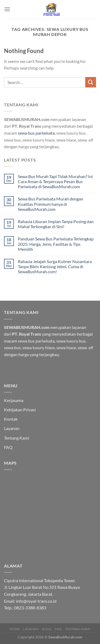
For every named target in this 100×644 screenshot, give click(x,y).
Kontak (11, 419)
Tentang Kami (17, 438)
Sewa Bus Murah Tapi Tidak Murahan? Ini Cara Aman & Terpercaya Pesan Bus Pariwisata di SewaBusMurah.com (55, 181)
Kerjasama (14, 400)
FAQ (8, 447)
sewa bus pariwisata (36, 133)
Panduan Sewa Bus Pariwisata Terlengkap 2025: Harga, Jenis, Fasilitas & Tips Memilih (56, 244)
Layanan (12, 428)
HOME (15, 629)
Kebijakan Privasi (20, 410)
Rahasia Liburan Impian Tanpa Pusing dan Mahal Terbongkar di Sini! (56, 224)
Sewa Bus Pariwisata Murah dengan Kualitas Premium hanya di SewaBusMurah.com (51, 204)
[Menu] (7, 9)
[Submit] (91, 82)
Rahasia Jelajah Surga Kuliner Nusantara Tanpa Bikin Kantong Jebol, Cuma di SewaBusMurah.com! (55, 266)
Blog (47, 629)
